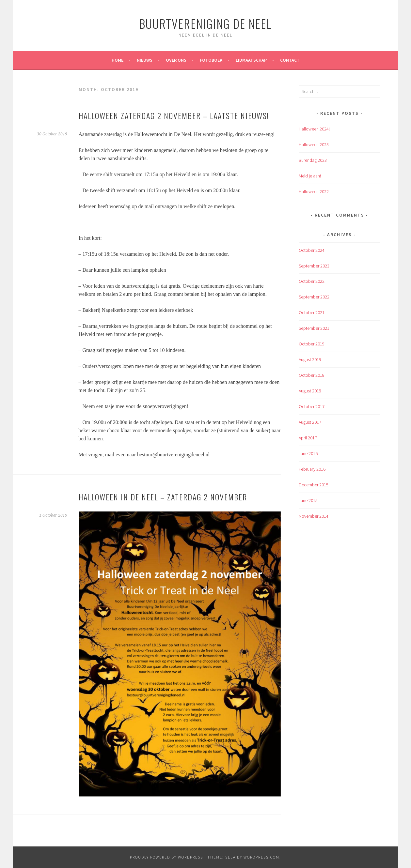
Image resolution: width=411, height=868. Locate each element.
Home (118, 60)
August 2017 (310, 422)
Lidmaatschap (251, 60)
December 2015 (314, 485)
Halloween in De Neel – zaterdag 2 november (163, 497)
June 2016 (308, 453)
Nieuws (145, 60)
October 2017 (312, 406)
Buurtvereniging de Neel (205, 23)
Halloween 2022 (314, 191)
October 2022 (312, 281)
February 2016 (312, 469)
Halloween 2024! (314, 129)
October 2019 (312, 344)
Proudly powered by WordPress (166, 857)
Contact (290, 60)
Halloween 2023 (314, 145)
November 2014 (314, 516)
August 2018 (310, 391)
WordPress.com (261, 857)
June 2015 (308, 500)
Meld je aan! (310, 176)
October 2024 (312, 250)
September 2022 (314, 297)
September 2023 (314, 266)
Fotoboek (211, 60)
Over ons (176, 60)
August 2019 (310, 359)
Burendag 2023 (313, 160)
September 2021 (314, 328)
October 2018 (312, 375)
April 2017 (308, 438)
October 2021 (312, 312)
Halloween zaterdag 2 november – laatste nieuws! (174, 115)
